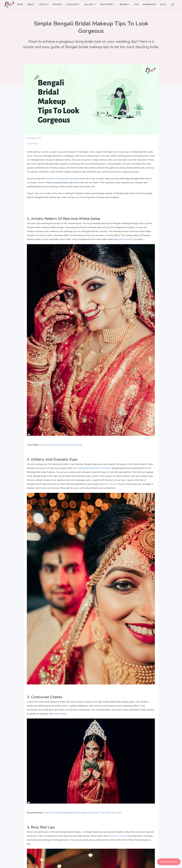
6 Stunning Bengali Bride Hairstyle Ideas (61, 445)
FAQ (136, 5)
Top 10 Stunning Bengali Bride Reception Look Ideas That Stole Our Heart (83, 813)
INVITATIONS (108, 4)
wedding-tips (34, 138)
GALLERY (90, 4)
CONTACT (44, 5)
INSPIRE (125, 4)
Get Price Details (169, 862)
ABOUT (31, 5)
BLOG (163, 5)
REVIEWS (57, 5)
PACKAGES (73, 4)
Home (20, 5)
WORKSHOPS (150, 5)
